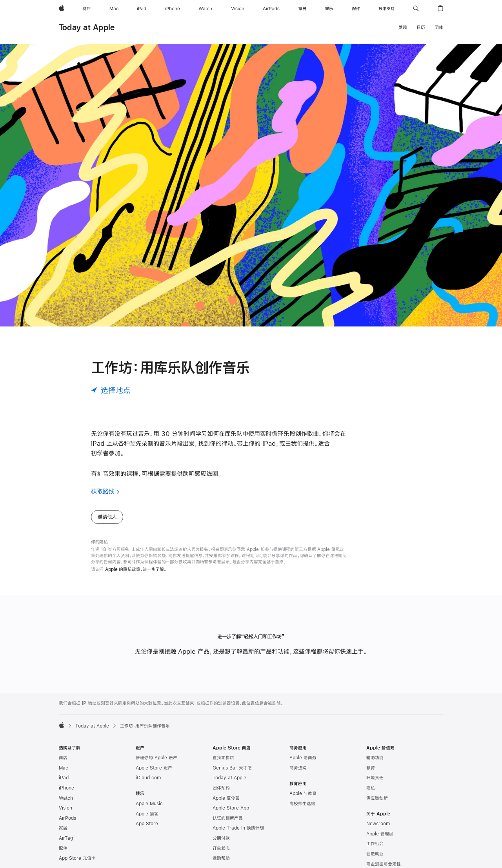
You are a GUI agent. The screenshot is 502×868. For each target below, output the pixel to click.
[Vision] (238, 9)
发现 (403, 27)
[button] (416, 9)
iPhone (66, 788)
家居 (63, 828)
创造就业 (375, 854)
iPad (64, 778)
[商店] (87, 9)
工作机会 (375, 844)
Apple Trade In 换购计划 (238, 828)
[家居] (302, 9)
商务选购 (298, 768)
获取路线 (103, 491)
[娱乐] (329, 9)
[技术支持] (387, 9)
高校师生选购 (302, 804)
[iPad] (142, 9)
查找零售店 (223, 758)
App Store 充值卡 (77, 858)
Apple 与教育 (303, 793)
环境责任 (375, 778)
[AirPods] (271, 9)
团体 (439, 27)
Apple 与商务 (303, 758)
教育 (371, 768)
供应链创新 (377, 798)
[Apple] (62, 9)
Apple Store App (231, 808)
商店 (63, 758)
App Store (147, 824)
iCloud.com (148, 778)
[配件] (356, 9)
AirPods (67, 818)
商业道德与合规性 (384, 864)
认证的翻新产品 (228, 818)
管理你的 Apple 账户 (156, 758)
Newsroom (378, 824)
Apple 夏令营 (226, 798)
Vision (65, 808)
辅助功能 (375, 758)
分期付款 (221, 838)
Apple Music (149, 804)
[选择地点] (111, 390)
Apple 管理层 (380, 834)
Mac (64, 768)
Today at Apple (87, 27)
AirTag (66, 838)
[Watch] (205, 9)
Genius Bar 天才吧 (232, 768)
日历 (421, 27)
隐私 (371, 788)
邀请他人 (107, 517)
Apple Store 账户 (154, 768)
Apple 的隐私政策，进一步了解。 (136, 569)
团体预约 (221, 788)
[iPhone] (173, 9)
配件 (63, 848)
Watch (66, 798)
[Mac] (114, 9)
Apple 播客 (147, 814)
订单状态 (221, 848)
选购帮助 (221, 858)
